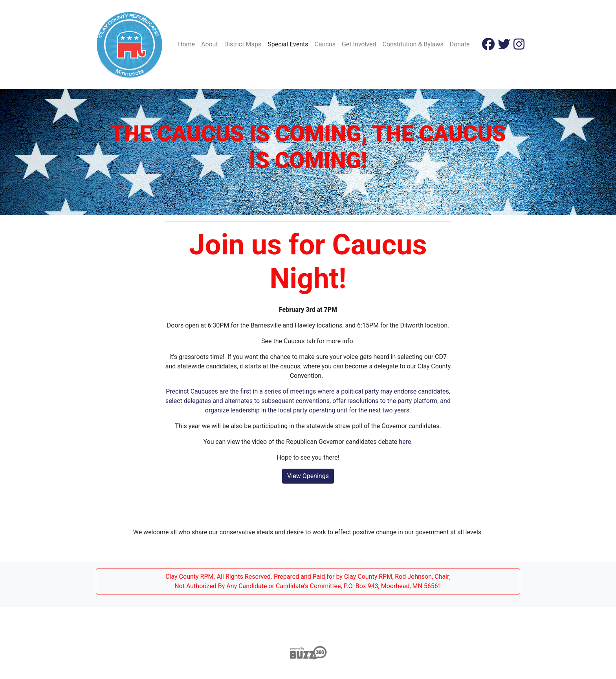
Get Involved (359, 44)
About (210, 44)
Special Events (288, 44)
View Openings (308, 476)
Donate (460, 44)
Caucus (325, 44)
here (405, 442)
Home (186, 44)
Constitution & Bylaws (413, 44)
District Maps (243, 44)
